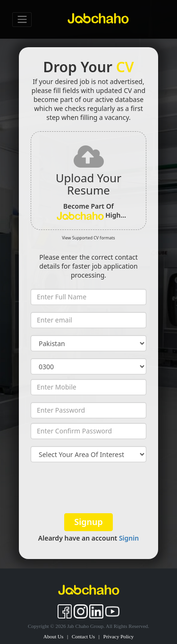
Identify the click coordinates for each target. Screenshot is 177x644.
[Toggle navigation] (22, 20)
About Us (53, 636)
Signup (88, 522)
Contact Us (83, 636)
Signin (129, 538)
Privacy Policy (118, 636)
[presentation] (88, 488)
